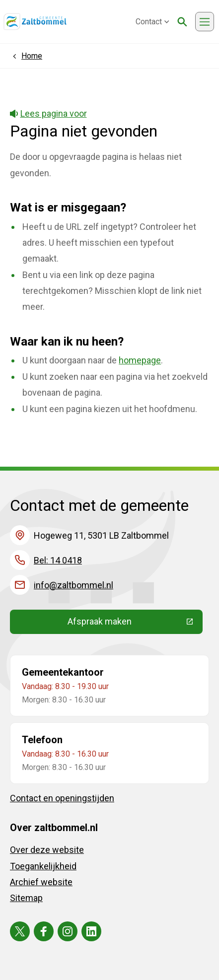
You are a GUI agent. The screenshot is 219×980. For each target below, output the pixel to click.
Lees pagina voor (48, 113)
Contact (152, 22)
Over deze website (47, 850)
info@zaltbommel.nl (73, 585)
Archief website (41, 882)
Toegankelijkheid (43, 866)
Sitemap (26, 898)
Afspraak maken (135, 624)
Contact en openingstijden (62, 798)
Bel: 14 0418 (58, 560)
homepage (140, 360)
